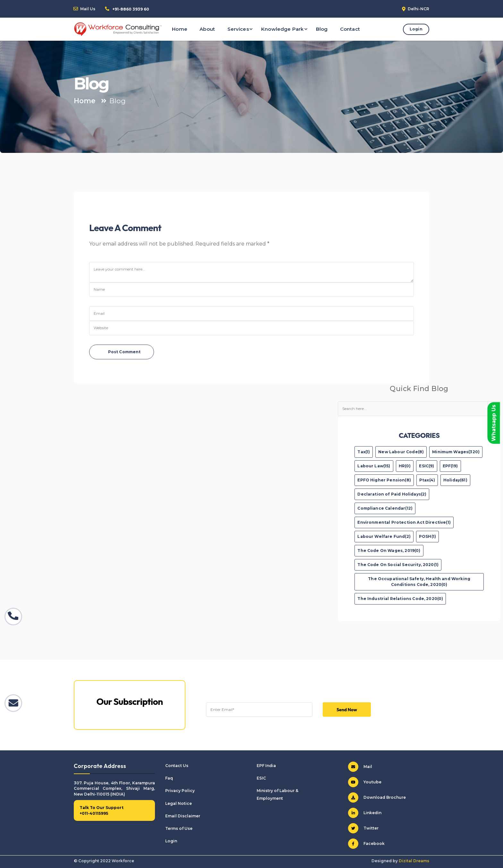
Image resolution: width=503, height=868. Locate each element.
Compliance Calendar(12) (385, 508)
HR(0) (405, 466)
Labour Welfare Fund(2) (384, 536)
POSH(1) (427, 536)
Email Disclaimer (183, 816)
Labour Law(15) (374, 466)
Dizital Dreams (414, 861)
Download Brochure (377, 797)
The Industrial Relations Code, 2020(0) (400, 599)
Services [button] (238, 29)
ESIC (261, 778)
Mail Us (88, 9)
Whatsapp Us (494, 423)
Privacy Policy (180, 791)
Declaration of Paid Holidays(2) (392, 494)
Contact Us (177, 766)
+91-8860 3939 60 (131, 9)
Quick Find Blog (419, 388)
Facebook (366, 844)
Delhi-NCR (418, 9)
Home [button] (180, 29)
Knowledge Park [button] (282, 29)
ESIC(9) (426, 466)
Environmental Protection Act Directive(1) (404, 522)
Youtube (365, 782)
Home (85, 101)
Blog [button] (322, 29)
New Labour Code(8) (401, 452)
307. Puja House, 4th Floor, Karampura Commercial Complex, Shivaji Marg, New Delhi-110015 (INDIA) (114, 789)
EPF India (266, 766)
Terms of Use (179, 828)
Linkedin (365, 813)
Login (416, 29)
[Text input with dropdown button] (413, 409)
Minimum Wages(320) (456, 452)
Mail (360, 767)
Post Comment (124, 352)
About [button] (207, 29)
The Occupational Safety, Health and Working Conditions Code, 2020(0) (419, 582)
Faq (169, 778)
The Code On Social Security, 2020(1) (398, 565)
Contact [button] (350, 29)
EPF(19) (450, 466)
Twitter (363, 828)
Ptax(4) (427, 480)
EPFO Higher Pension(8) (384, 480)
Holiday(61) (455, 480)
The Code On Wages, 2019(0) (389, 551)
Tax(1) (364, 452)
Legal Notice (179, 803)
